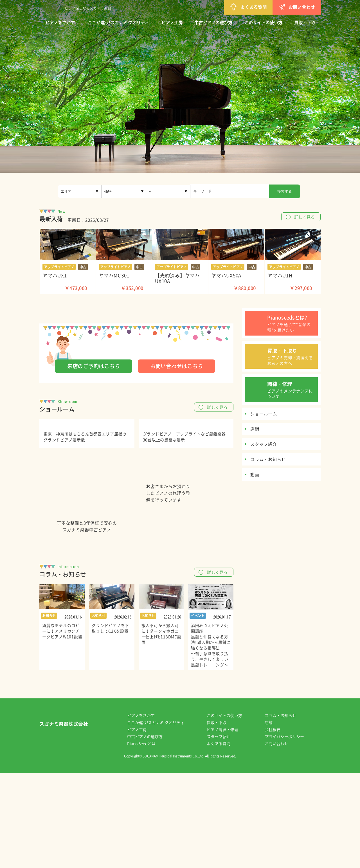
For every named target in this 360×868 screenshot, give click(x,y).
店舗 (273, 817)
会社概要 (276, 824)
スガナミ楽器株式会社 (64, 820)
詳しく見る (305, 217)
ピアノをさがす (60, 23)
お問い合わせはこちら (177, 366)
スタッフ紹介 (222, 831)
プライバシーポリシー (288, 831)
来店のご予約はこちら (94, 366)
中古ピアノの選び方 (213, 23)
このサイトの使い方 (263, 23)
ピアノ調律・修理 (226, 824)
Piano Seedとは (145, 838)
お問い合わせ (267, 7)
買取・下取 (305, 23)
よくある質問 (219, 7)
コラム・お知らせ (284, 810)
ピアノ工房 (172, 23)
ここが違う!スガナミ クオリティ (118, 23)
